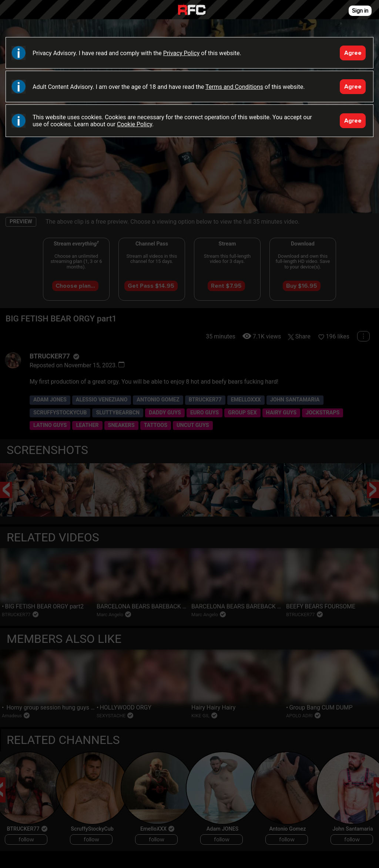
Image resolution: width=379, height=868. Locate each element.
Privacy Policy (182, 53)
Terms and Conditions (234, 87)
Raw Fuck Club (192, 11)
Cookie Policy (135, 124)
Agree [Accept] (353, 53)
